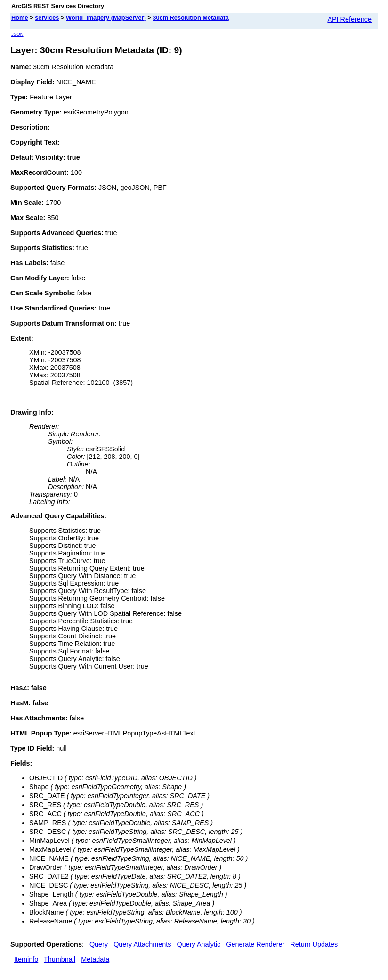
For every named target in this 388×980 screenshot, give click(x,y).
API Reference (349, 19)
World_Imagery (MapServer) (106, 18)
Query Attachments (142, 944)
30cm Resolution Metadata (190, 18)
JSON (17, 34)
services (47, 18)
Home (20, 18)
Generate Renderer (255, 944)
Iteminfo (26, 959)
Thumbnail (60, 959)
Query (99, 944)
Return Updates (314, 944)
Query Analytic (199, 944)
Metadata (95, 959)
